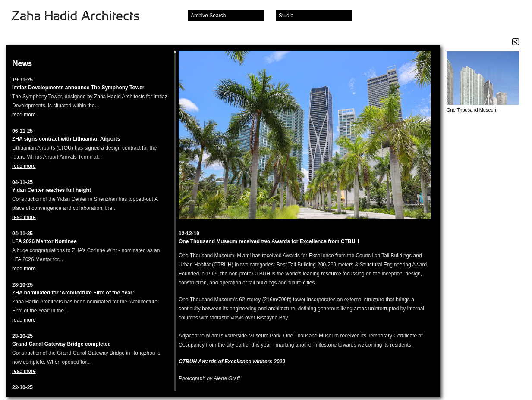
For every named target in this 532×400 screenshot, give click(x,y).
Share (516, 42)
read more (24, 115)
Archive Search (208, 16)
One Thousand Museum (472, 110)
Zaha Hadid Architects (83, 16)
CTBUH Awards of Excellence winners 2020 (232, 362)
